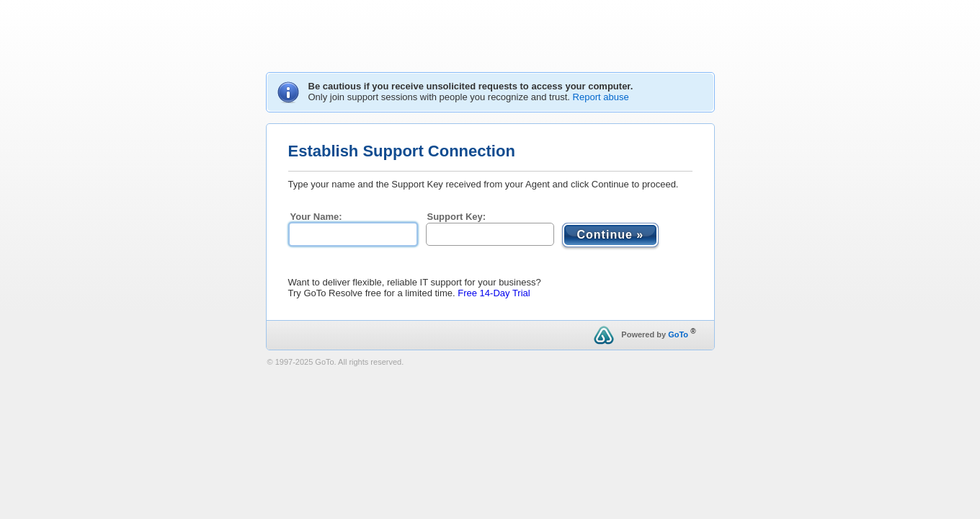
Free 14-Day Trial (494, 293)
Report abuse (601, 97)
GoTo (678, 334)
